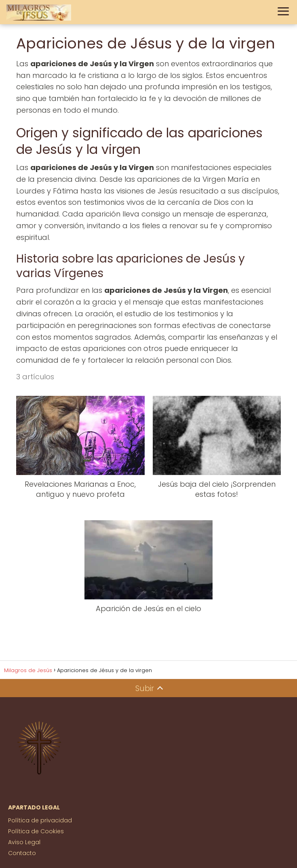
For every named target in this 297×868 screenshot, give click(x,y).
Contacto (22, 853)
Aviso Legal (24, 842)
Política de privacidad (40, 820)
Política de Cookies (36, 831)
